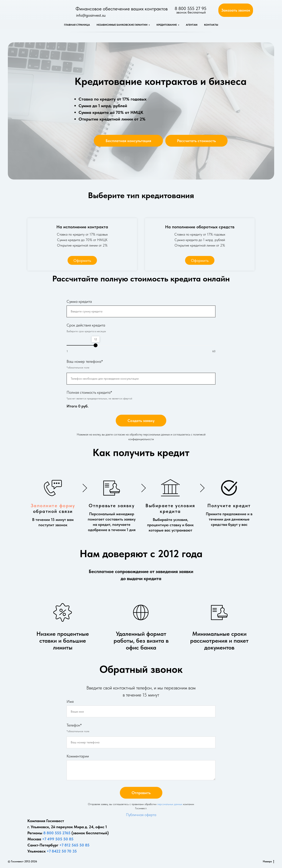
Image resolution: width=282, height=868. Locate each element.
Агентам (192, 25)
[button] (236, 10)
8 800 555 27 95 (191, 8)
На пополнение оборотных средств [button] (200, 227)
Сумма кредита (79, 301)
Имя (70, 701)
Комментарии (78, 756)
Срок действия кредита (86, 325)
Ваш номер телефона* (85, 361)
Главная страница (77, 25)
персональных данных (170, 804)
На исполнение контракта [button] (82, 227)
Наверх (268, 862)
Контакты (211, 25)
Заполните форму (53, 506)
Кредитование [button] (167, 25)
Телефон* (74, 725)
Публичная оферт (140, 815)
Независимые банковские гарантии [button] (122, 25)
